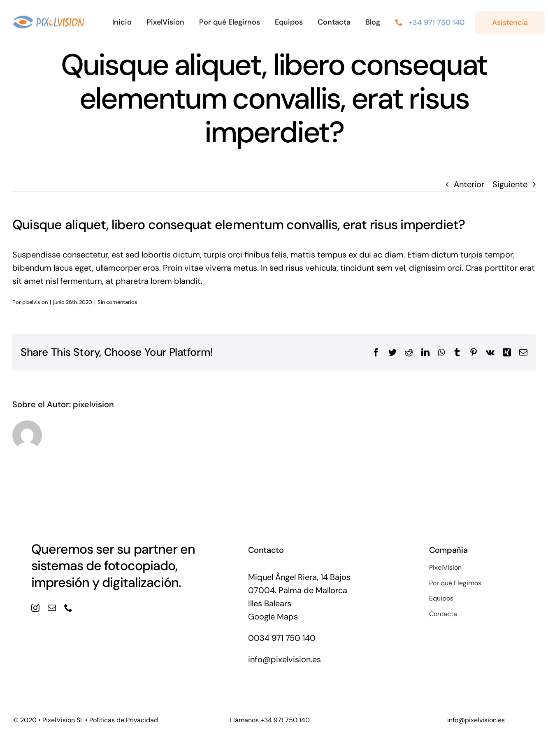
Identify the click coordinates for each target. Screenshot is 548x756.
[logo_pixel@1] (49, 19)
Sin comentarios (117, 302)
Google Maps (273, 617)
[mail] (52, 608)
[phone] (68, 608)
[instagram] (35, 608)
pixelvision (35, 302)
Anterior (469, 184)
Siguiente (510, 184)
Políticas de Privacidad (124, 720)
